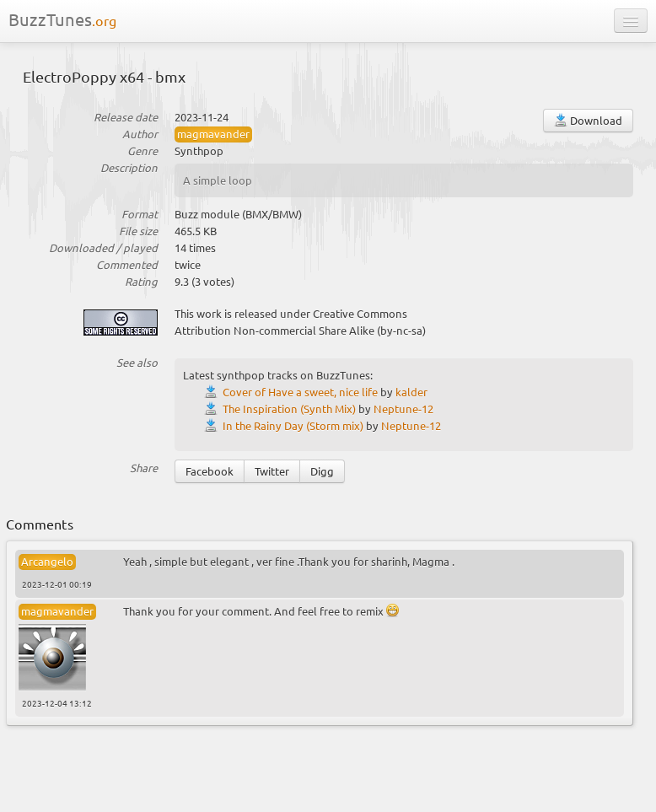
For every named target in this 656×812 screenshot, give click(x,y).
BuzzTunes (62, 19)
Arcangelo (47, 561)
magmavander (213, 134)
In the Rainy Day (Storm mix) (293, 425)
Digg (322, 471)
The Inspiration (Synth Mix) (289, 409)
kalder (411, 392)
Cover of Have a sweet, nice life (300, 392)
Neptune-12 (403, 409)
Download (588, 120)
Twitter (272, 471)
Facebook (210, 471)
